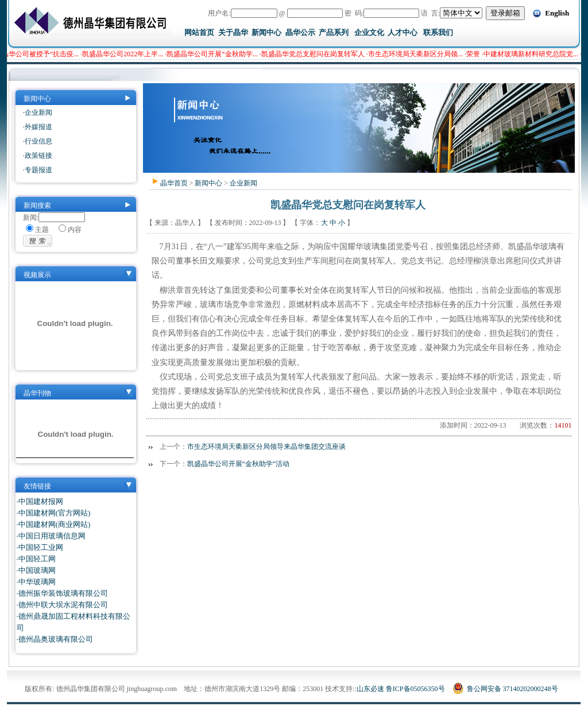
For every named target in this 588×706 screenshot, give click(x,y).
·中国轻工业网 (40, 547)
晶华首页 (174, 183)
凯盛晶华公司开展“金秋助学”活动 (239, 464)
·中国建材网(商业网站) (54, 524)
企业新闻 (243, 183)
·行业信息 (38, 141)
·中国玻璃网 (36, 570)
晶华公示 (300, 32)
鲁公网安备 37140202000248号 (505, 689)
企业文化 (369, 32)
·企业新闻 (38, 113)
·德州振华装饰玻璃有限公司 (62, 593)
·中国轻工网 (36, 559)
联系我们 (438, 32)
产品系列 (334, 32)
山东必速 (370, 689)
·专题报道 (38, 170)
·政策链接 (38, 156)
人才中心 (403, 32)
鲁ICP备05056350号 (415, 689)
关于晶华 (233, 32)
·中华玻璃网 (36, 582)
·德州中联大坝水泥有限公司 (62, 605)
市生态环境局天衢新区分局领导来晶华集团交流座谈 (266, 447)
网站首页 (199, 32)
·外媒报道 (38, 127)
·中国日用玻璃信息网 (51, 536)
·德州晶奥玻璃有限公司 (55, 639)
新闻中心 (266, 32)
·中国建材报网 (40, 501)
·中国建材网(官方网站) (54, 513)
